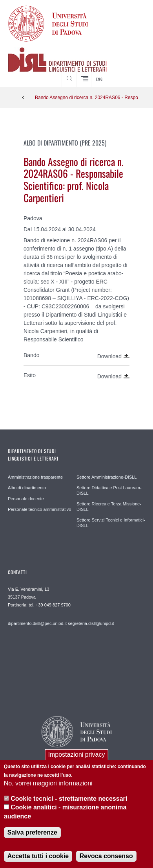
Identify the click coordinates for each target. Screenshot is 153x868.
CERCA (133, 73)
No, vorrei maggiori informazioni (48, 783)
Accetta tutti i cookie (38, 856)
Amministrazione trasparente (35, 477)
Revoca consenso (106, 856)
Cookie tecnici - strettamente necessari (69, 799)
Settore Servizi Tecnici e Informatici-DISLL (111, 523)
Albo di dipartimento (27, 488)
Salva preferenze (32, 832)
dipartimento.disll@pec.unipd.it (37, 623)
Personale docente (26, 499)
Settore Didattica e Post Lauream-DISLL (109, 490)
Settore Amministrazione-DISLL (107, 477)
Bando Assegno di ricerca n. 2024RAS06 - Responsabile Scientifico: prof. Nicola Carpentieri (86, 98)
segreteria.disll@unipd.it (91, 623)
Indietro (23, 98)
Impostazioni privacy (77, 755)
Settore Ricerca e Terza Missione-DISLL (109, 507)
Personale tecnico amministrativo (39, 509)
